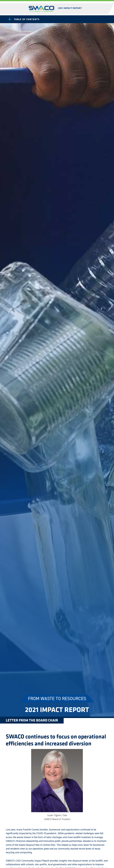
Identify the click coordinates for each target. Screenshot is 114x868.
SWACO (55, 9)
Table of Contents (27, 19)
